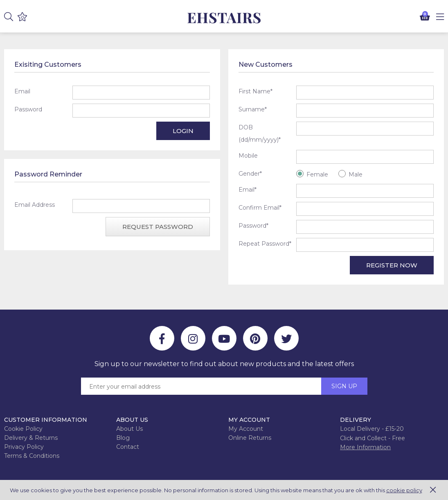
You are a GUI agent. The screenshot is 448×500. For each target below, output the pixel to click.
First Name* (256, 91)
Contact (128, 447)
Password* (253, 226)
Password (28, 109)
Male (356, 174)
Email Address (35, 205)
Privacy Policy (24, 447)
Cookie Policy (23, 429)
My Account (246, 429)
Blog (123, 438)
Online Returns (250, 438)
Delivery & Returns (31, 438)
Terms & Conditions (32, 456)
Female (317, 174)
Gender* (250, 174)
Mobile (248, 156)
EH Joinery (224, 18)
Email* (248, 190)
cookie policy (404, 490)
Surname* (253, 109)
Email (22, 91)
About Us (129, 429)
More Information (365, 447)
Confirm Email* (260, 208)
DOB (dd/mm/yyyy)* (260, 133)
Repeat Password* (265, 244)
